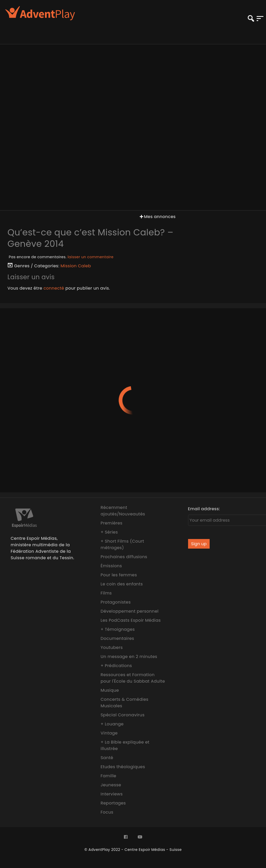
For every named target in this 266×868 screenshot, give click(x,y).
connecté (54, 288)
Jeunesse (111, 785)
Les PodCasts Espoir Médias (131, 620)
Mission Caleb (76, 266)
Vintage (109, 733)
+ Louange (112, 724)
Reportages (113, 803)
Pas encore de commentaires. (61, 257)
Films (106, 593)
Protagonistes (116, 602)
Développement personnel (129, 611)
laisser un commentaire (91, 257)
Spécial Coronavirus (122, 715)
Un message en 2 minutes (129, 657)
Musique (110, 690)
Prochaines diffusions (124, 557)
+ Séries (109, 532)
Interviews (112, 794)
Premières (111, 523)
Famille (108, 776)
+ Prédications (116, 666)
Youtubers (112, 647)
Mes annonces (157, 217)
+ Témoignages (118, 629)
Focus (107, 812)
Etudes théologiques (123, 767)
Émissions (111, 566)
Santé (107, 758)
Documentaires (117, 638)
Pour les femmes (119, 575)
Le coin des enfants (122, 584)
